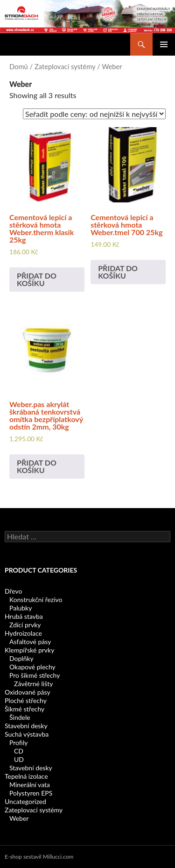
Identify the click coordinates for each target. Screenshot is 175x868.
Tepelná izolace (26, 776)
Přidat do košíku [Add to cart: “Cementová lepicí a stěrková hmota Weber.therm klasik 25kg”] (37, 279)
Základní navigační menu (164, 44)
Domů (19, 66)
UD (19, 759)
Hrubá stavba (24, 616)
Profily (18, 742)
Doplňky (21, 658)
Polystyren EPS (31, 793)
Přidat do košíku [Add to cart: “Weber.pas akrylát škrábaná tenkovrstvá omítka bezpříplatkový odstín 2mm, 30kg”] (37, 466)
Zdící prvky (25, 625)
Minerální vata (30, 785)
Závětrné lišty (33, 684)
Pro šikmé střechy (35, 675)
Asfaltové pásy (30, 642)
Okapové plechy (32, 667)
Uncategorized (25, 801)
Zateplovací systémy (65, 66)
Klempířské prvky (29, 650)
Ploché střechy (26, 700)
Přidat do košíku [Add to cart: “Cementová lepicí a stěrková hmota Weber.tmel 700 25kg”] (118, 272)
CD (19, 751)
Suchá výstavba (27, 734)
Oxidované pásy (28, 692)
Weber (19, 818)
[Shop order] (94, 114)
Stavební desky (26, 726)
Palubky (21, 608)
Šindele (20, 717)
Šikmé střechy (24, 709)
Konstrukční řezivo (36, 599)
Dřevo (14, 591)
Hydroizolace (23, 633)
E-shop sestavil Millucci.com (39, 857)
